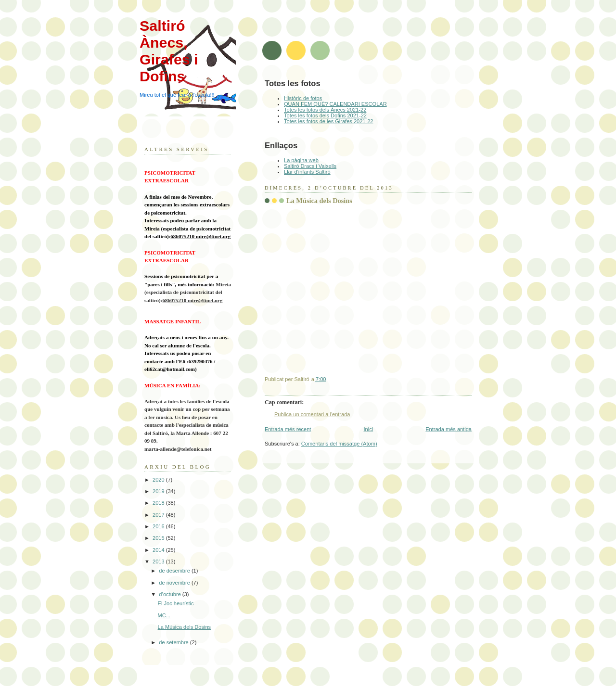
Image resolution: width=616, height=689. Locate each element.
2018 (159, 503)
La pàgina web (301, 160)
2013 (159, 561)
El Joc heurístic (176, 603)
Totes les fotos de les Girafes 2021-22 (328, 121)
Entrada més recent (288, 429)
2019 (159, 491)
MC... (164, 615)
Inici (368, 429)
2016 (159, 526)
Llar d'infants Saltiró (307, 172)
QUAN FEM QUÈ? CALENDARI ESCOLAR (335, 104)
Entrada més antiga (449, 429)
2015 (159, 538)
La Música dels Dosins (185, 627)
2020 (159, 480)
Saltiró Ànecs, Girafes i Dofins (169, 51)
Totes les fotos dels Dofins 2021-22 (325, 115)
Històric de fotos (303, 98)
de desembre (175, 571)
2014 (159, 550)
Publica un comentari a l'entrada (312, 414)
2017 (159, 515)
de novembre (175, 583)
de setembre (174, 642)
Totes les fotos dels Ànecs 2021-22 (325, 110)
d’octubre (171, 594)
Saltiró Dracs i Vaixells (310, 166)
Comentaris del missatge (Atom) (339, 444)
